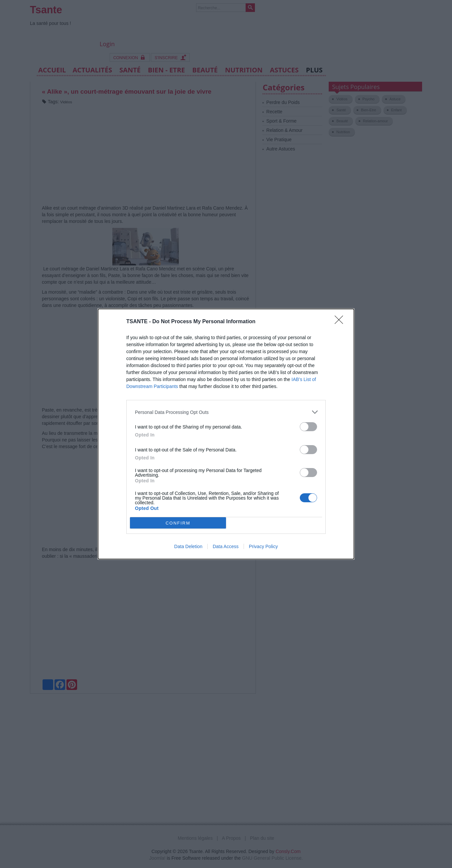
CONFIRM (178, 523)
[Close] (341, 322)
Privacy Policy (263, 546)
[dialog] (226, 434)
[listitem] (226, 412)
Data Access (226, 546)
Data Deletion (188, 546)
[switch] (308, 427)
